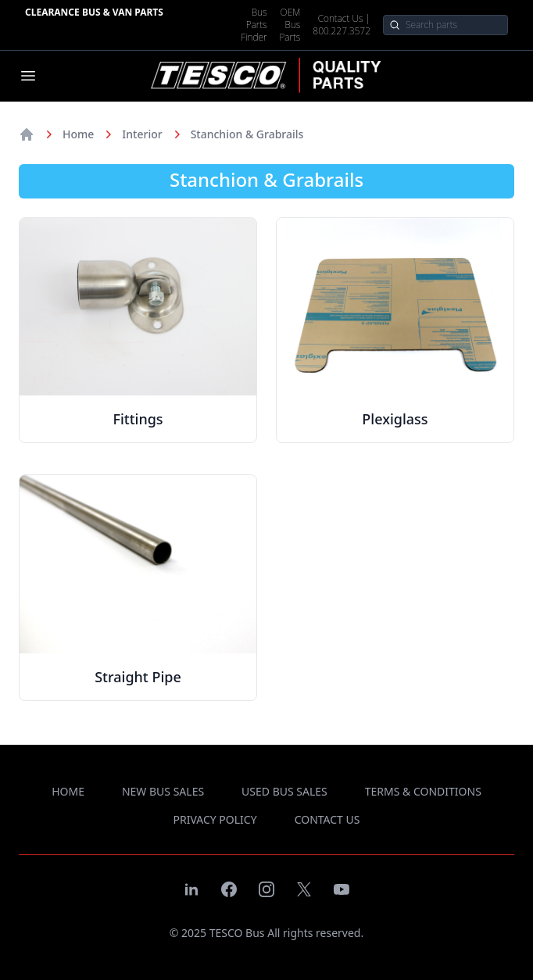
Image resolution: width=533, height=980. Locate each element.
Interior (142, 134)
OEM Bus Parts (290, 25)
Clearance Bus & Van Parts (94, 12)
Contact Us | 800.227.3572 (342, 25)
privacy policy (215, 819)
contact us (327, 819)
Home (78, 134)
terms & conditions (423, 791)
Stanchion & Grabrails (247, 134)
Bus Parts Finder (254, 25)
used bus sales (284, 791)
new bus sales (163, 791)
